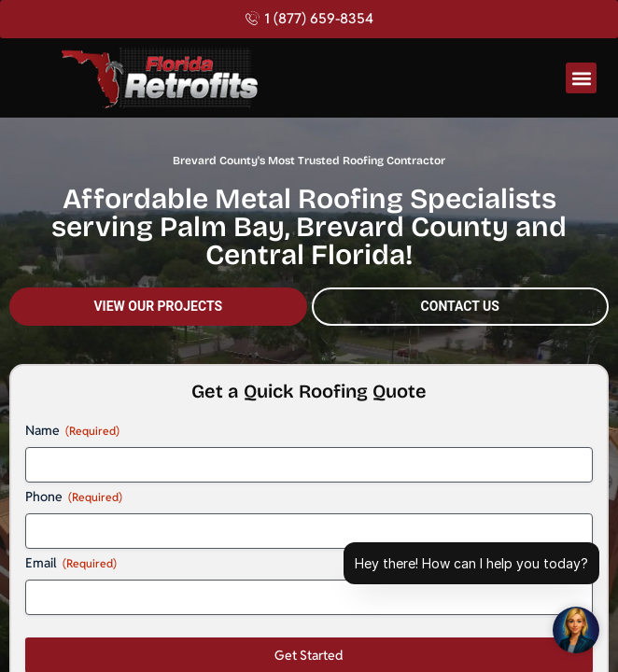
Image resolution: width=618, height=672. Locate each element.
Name (72, 430)
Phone (74, 497)
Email (71, 563)
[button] (581, 78)
